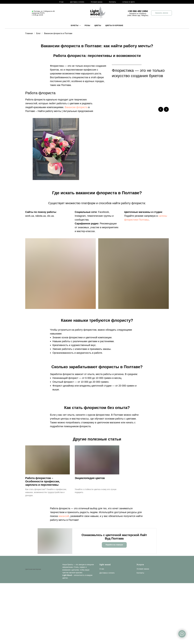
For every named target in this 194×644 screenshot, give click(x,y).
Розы (87, 25)
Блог (38, 33)
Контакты (112, 2)
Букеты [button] (75, 25)
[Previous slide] (161, 109)
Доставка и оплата (77, 2)
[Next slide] (166, 109)
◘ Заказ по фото (129, 2)
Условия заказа (97, 2)
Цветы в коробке (114, 25)
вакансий (64, 516)
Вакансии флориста (76, 107)
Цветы (98, 25)
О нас (61, 2)
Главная (29, 33)
